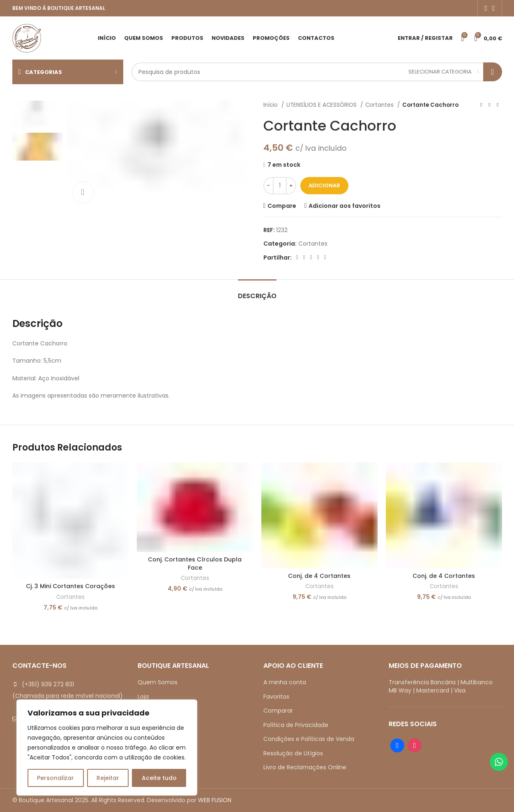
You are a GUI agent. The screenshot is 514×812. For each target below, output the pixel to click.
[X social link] (304, 258)
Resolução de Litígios (293, 753)
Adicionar (324, 185)
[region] (107, 748)
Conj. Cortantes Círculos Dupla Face (195, 564)
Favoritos (276, 697)
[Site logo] (27, 37)
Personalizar (55, 778)
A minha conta (285, 682)
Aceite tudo (159, 778)
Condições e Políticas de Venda (309, 739)
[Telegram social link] (325, 258)
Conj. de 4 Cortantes (319, 576)
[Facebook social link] (486, 8)
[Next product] (498, 105)
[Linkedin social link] (318, 258)
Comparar (278, 711)
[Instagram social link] (494, 8)
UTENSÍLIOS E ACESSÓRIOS (322, 105)
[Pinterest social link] (311, 258)
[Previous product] (482, 105)
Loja (143, 697)
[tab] (257, 292)
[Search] (317, 72)
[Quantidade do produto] (280, 186)
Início (271, 105)
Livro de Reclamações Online (305, 767)
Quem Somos (158, 682)
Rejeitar (108, 778)
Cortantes (380, 105)
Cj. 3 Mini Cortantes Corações (70, 586)
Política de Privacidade (296, 725)
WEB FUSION (215, 800)
